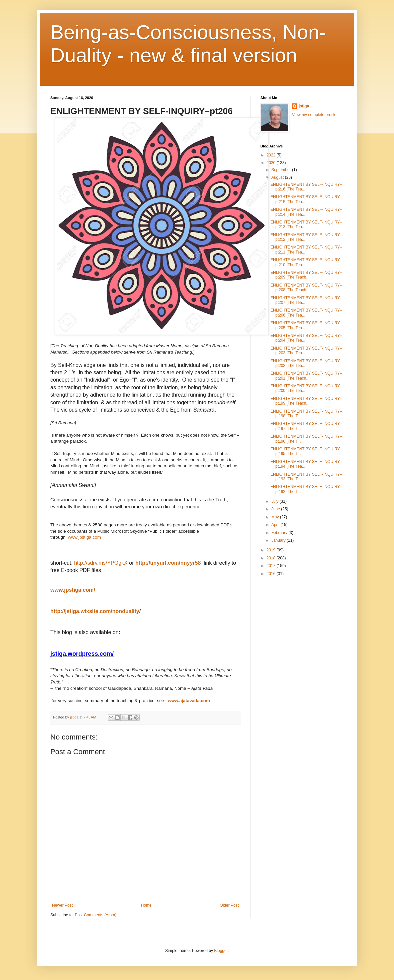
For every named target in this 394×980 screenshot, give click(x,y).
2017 (272, 566)
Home (146, 905)
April (276, 525)
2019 (272, 550)
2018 (272, 558)
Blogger (221, 951)
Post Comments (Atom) (95, 915)
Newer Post (62, 905)
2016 (272, 574)
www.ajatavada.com (189, 701)
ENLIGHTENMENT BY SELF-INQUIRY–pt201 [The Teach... (306, 376)
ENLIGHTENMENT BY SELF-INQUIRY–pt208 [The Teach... (306, 288)
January (279, 540)
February (280, 533)
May (276, 517)
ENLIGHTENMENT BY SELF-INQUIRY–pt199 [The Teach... (306, 401)
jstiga (304, 106)
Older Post (229, 905)
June (276, 509)
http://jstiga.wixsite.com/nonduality (95, 611)
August (278, 177)
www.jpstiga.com (85, 537)
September (282, 170)
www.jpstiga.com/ (73, 590)
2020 (272, 163)
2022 (272, 155)
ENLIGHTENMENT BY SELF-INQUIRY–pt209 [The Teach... (306, 275)
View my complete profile (314, 115)
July (275, 501)
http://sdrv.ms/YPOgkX (101, 563)
